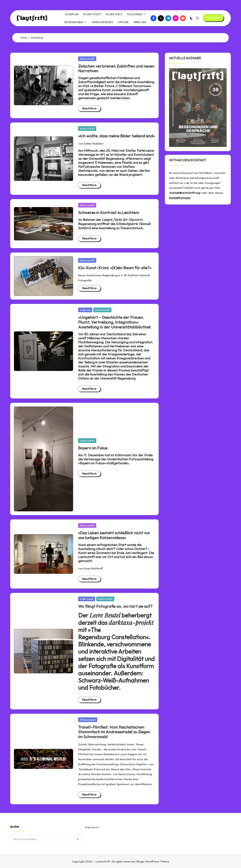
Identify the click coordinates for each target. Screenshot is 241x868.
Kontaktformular (180, 198)
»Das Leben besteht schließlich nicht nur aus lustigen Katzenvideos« (114, 535)
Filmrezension (88, 720)
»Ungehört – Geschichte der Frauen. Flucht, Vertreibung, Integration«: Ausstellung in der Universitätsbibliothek (114, 322)
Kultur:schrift (87, 59)
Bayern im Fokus (93, 448)
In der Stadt (87, 599)
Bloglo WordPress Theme (153, 861)
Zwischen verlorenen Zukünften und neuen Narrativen (116, 69)
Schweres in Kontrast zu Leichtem (109, 213)
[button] (213, 18)
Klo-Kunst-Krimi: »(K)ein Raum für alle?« (115, 268)
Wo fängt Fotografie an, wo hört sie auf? (115, 606)
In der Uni (85, 310)
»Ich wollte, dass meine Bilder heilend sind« (116, 136)
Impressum (92, 827)
